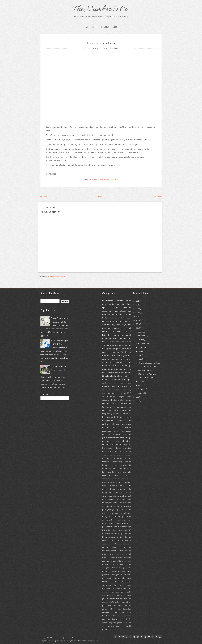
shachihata (115, 588)
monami (122, 383)
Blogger (74, 638)
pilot (129, 321)
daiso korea (114, 345)
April (140, 381)
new (125, 551)
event (109, 496)
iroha (115, 520)
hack (109, 376)
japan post (106, 523)
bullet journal (117, 335)
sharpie (122, 588)
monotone (106, 551)
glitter (114, 510)
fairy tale (118, 496)
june (104, 527)
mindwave (127, 544)
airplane (110, 455)
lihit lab (113, 379)
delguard (113, 489)
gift (118, 410)
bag (129, 458)
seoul (122, 438)
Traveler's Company (117, 397)
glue (129, 345)
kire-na (110, 530)
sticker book (119, 441)
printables (127, 338)
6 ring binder (122, 366)
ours (129, 561)
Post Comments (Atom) (56, 277)
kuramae (105, 534)
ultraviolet (115, 619)
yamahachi (127, 626)
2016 (138, 401)
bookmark (127, 462)
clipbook (128, 475)
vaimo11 (105, 623)
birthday (115, 462)
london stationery (109, 537)
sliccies (128, 588)
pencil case (115, 386)
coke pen (111, 479)
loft (120, 379)
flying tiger (111, 503)
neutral (120, 551)
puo (120, 578)
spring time (121, 592)
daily (125, 482)
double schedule (114, 492)
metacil (128, 540)
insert (118, 356)
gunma (110, 513)
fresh (121, 503)
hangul (123, 513)
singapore (106, 362)
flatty (129, 499)
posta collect (107, 578)
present (115, 578)
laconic (128, 417)
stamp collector (116, 595)
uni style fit (125, 619)
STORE (95, 27)
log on (128, 534)
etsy (117, 373)
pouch (128, 386)
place (117, 571)
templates (127, 609)
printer (122, 434)
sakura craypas (119, 585)
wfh (104, 626)
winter (108, 626)
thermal (128, 612)
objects (106, 179)
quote (129, 578)
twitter (115, 637)
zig (125, 393)
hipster (123, 517)
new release (111, 342)
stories (128, 362)
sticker (128, 342)
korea (104, 342)
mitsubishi (106, 547)
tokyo (124, 325)
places (123, 571)
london (119, 421)
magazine (119, 537)
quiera (124, 578)
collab (117, 479)
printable (120, 301)
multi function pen (124, 424)
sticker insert (120, 602)
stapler (112, 599)
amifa (129, 397)
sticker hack (126, 349)
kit (121, 414)
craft (117, 403)
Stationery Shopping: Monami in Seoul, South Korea (60, 370)
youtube (105, 629)
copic (129, 479)
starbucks (119, 599)
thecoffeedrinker (108, 301)
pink (117, 434)
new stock (114, 554)
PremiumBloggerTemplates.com (88, 641)
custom (110, 407)
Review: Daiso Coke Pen (60, 318)
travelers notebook (124, 616)
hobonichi (120, 376)
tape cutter (112, 445)
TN (107, 397)
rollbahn (116, 582)
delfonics (106, 489)
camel (117, 472)
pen (129, 311)
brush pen (112, 321)
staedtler (106, 595)
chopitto (115, 475)
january (109, 414)
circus (121, 475)
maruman (106, 359)
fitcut (116, 499)
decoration (110, 373)
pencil (118, 342)
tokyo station (111, 616)
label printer (119, 417)
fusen (123, 318)
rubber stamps (108, 390)
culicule (109, 482)
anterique (106, 458)
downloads (112, 304)
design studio (125, 489)
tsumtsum (106, 619)
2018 (104, 345)
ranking (105, 582)
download (127, 314)
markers (95, 179)
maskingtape (123, 311)
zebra (129, 325)
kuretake (110, 417)
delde (129, 486)
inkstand (109, 520)
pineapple (106, 571)
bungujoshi (122, 468)
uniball (119, 445)
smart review (107, 592)
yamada (119, 626)
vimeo (148, 637)
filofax (104, 499)
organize (128, 427)
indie (126, 376)
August (141, 347)
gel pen (122, 506)
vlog (110, 623)
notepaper (106, 561)
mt (116, 424)
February (141, 389)
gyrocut (117, 513)
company (123, 479)
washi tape (106, 325)
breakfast (115, 465)
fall (123, 496)
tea (119, 393)
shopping (127, 390)
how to (113, 356)
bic (109, 462)
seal (109, 588)
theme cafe (119, 612)
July (140, 351)
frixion (104, 376)
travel (104, 314)
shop (129, 359)
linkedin (127, 637)
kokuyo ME (127, 530)
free (116, 311)
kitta (121, 530)
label (116, 534)
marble (128, 421)
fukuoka (116, 506)
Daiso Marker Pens (101, 43)
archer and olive (121, 458)
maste (111, 540)
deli (118, 489)
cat (109, 475)
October (141, 340)
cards (129, 472)
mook (112, 424)
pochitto (113, 575)
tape (125, 328)
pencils (105, 434)
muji (115, 338)
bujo (129, 366)
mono (129, 547)
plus (123, 359)
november (106, 386)
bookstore (106, 465)
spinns (114, 592)
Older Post (158, 197)
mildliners (106, 424)
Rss (160, 637)
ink (103, 520)
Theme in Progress (53, 641)
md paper (127, 379)
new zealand (125, 554)
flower (104, 503)
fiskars (111, 499)
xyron (113, 626)
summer (118, 609)
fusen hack (112, 410)
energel (116, 407)
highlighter (106, 318)
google (123, 637)
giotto (109, 510)
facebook (111, 637)
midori (124, 321)
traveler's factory (114, 352)
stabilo (128, 592)
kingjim (123, 356)
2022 (138, 313)
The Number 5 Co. (101, 9)
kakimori (116, 414)
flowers (128, 373)
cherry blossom (116, 369)
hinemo (117, 517)
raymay (110, 438)
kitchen (116, 530)
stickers (119, 314)
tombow (105, 352)
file (108, 356)
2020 (123, 352)
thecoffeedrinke (108, 612)
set (126, 438)
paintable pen (108, 564)
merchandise (119, 540)
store (120, 328)
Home (86, 27)
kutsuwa (105, 379)
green (104, 513)
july (129, 376)
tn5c (104, 616)
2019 (110, 366)
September (142, 344)
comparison (110, 403)
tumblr (139, 637)
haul (129, 328)
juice (121, 523)
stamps (110, 441)
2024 (138, 305)
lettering (105, 349)
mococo (122, 547)
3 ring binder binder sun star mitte (116, 448)
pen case (116, 431)
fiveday (122, 373)
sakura (115, 328)
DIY (108, 345)
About (116, 27)
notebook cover (116, 558)
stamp (123, 342)
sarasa (116, 390)
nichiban (105, 558)
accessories (107, 328)
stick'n (111, 602)
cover (104, 482)
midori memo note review (112, 544)
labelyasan (122, 534)
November (142, 336)
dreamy (124, 492)
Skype (152, 637)
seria (121, 390)
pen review (115, 318)
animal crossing (119, 455)
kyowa (111, 534)
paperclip (115, 359)
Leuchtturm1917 (113, 451)
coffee (124, 369)
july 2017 (127, 523)
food (117, 503)
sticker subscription (117, 362)
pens (117, 179)
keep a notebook (120, 527)
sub (111, 609)
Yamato (122, 451)
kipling (105, 530)
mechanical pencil (110, 383)
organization (116, 427)
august (105, 400)
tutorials (111, 314)
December (142, 332)
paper (118, 349)
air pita (128, 451)
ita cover (127, 520)
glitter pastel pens (124, 510)
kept (129, 527)
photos (111, 434)
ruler (110, 585)
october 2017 (116, 561)
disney (105, 492)
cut (122, 482)
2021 (114, 366)
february (124, 407)
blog (121, 462)
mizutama (115, 547)
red (110, 582)
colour (104, 356)
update (124, 445)
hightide (123, 410)
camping (123, 472)
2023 (129, 445)
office (124, 561)
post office (127, 575)
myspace (131, 637)
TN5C (89, 49)
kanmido (110, 527)
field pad (127, 496)
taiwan (105, 366)
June (140, 355)
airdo (104, 455)
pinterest (135, 637)
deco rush (123, 345)
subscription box (108, 311)
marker (105, 540)
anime (128, 455)
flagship (123, 499)
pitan (112, 571)
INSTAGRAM (105, 27)
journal (128, 335)
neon (101, 179)
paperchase (107, 431)
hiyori (129, 517)
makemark (127, 537)
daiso (124, 304)
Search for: (44, 394)
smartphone (107, 393)
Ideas (104, 451)
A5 (103, 397)
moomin (114, 551)
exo (112, 496)
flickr (119, 637)
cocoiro (105, 479)
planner (118, 325)
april (112, 458)
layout (128, 356)
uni (122, 393)
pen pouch (126, 431)
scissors (116, 438)
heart (129, 513)
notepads (127, 558)
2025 (138, 301)
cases (104, 475)
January (141, 393)
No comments (115, 49)
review (128, 301)
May (140, 359)
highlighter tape (108, 517)
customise (116, 482)
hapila (113, 376)
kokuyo (119, 321)
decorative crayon (117, 486)
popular (119, 575)
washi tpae (116, 623)
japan (129, 318)
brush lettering (113, 400)
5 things (128, 352)
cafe (121, 400)
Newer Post (43, 197)
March (140, 385)
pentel (105, 321)
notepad (105, 427)
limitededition (107, 338)
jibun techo (115, 523)
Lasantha (74, 641)
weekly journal (126, 623)
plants (128, 571)
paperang (120, 564)
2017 (129, 393)
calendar (111, 472)
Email (156, 637)
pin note (127, 568)
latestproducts (108, 421)
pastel (112, 179)
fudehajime (108, 506)
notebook (116, 308)
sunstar (115, 393)
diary (113, 325)
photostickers (116, 568)
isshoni (120, 520)
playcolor (106, 575)
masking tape (108, 331)
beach (104, 462)
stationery (127, 308)
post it (123, 386)
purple (105, 438)
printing (128, 434)
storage (119, 331)
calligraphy (106, 369)
